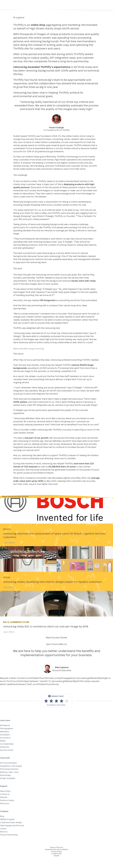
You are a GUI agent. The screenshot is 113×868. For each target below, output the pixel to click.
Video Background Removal (12, 825)
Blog (2, 816)
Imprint (57, 856)
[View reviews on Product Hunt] (57, 701)
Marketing (4, 732)
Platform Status (7, 800)
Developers (5, 735)
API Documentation (8, 763)
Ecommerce (5, 738)
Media (3, 741)
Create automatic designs (11, 822)
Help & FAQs (5, 791)
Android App (5, 775)
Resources (5, 803)
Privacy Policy (56, 852)
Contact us (5, 794)
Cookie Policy (56, 854)
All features (5, 725)
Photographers (7, 728)
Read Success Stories (56, 638)
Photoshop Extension (9, 769)
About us (4, 832)
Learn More (9, 543)
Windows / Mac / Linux (9, 772)
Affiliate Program (7, 819)
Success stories (7, 750)
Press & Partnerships (9, 835)
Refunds (4, 797)
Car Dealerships (7, 744)
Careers (3, 829)
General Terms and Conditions (57, 849)
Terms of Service (56, 847)
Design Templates (8, 778)
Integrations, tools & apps (11, 766)
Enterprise (5, 747)
